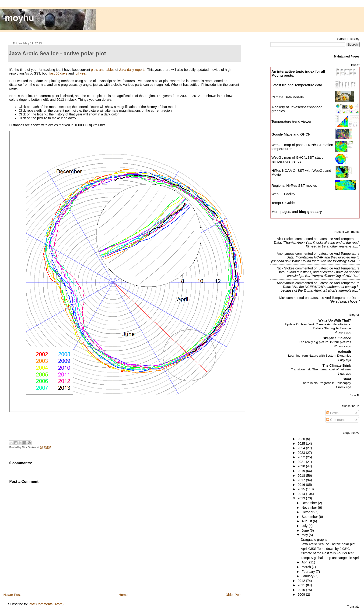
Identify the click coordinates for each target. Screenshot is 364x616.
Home (123, 595)
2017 (302, 480)
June (306, 530)
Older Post (234, 595)
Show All (355, 395)
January (308, 576)
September (310, 517)
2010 (302, 590)
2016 (302, 485)
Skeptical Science (337, 338)
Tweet (355, 65)
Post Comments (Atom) (46, 604)
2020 (302, 466)
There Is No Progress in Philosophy (326, 383)
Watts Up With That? (335, 320)
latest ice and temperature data (334, 298)
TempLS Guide (283, 203)
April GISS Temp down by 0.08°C (325, 549)
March (307, 567)
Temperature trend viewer (291, 121)
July (305, 526)
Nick (282, 298)
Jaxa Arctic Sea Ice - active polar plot (328, 544)
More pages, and (297, 212)
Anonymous (286, 254)
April (305, 562)
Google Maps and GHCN (291, 134)
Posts (332, 413)
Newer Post (12, 595)
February (309, 572)
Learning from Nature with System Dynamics (320, 356)
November (310, 508)
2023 (302, 453)
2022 (302, 457)
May (305, 535)
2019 (302, 471)
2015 (302, 489)
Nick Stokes (286, 239)
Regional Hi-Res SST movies (294, 185)
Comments (336, 420)
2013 (302, 498)
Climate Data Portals (288, 97)
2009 (302, 595)
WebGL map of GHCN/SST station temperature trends (298, 159)
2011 (302, 585)
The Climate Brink (337, 365)
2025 (302, 444)
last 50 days (58, 73)
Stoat (347, 379)
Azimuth (345, 352)
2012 (302, 581)
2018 (302, 476)
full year (81, 73)
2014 (302, 494)
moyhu (20, 18)
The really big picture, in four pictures (325, 342)
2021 (302, 462)
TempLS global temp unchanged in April (330, 558)
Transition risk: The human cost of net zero (321, 369)
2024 (302, 448)
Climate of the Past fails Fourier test (327, 553)
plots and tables (103, 70)
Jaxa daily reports (132, 70)
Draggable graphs (314, 540)
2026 (302, 439)
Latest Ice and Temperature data (297, 85)
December (310, 503)
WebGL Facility (283, 194)
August (307, 521)
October (308, 512)
